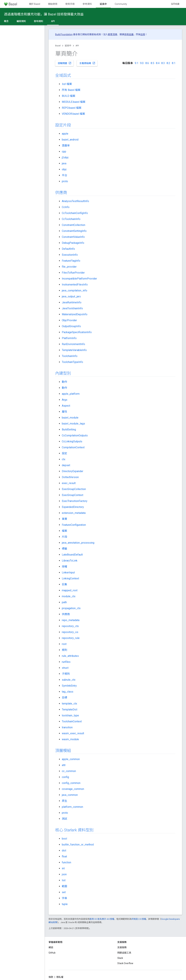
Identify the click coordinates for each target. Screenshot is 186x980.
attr (64, 765)
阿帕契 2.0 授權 (139, 919)
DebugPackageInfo (73, 243)
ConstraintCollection (74, 225)
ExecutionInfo (70, 255)
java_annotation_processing (78, 543)
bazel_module (70, 418)
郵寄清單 (113, 34)
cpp (64, 152)
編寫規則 (21, 21)
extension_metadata (74, 513)
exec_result (69, 483)
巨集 (64, 584)
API (77, 46)
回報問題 (65, 63)
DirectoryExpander (73, 471)
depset (66, 465)
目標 (64, 698)
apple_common (71, 759)
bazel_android (70, 140)
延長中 (68, 46)
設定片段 (63, 125)
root (64, 644)
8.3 (163, 63)
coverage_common (73, 789)
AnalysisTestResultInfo (75, 201)
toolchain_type (70, 715)
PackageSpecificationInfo (77, 332)
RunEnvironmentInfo (73, 344)
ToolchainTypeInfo (72, 362)
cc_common (69, 771)
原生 (64, 801)
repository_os (70, 632)
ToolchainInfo (70, 356)
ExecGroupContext (73, 495)
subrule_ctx (69, 680)
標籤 (64, 549)
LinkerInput (68, 572)
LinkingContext (70, 578)
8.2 (168, 63)
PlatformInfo (69, 338)
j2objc (65, 157)
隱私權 (60, 977)
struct (65, 668)
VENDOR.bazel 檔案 (73, 114)
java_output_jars (71, 296)
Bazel (58, 46)
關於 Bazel (35, 4)
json (64, 874)
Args (65, 400)
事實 (64, 519)
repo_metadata (71, 620)
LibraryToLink (70, 561)
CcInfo (66, 207)
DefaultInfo (68, 249)
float (64, 856)
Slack (120, 958)
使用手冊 (70, 4)
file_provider (69, 267)
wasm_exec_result (73, 733)
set (64, 892)
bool (64, 839)
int (63, 868)
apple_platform (71, 394)
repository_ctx (70, 626)
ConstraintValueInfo (73, 237)
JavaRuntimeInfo (72, 302)
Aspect (66, 406)
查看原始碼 (87, 63)
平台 (64, 175)
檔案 (64, 531)
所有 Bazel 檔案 (71, 90)
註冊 (143, 34)
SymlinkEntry (69, 686)
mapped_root (70, 590)
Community (121, 4)
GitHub (175, 4)
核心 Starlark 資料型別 (74, 830)
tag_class (68, 692)
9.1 (137, 63)
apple (65, 134)
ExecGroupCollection (74, 489)
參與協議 (129, 34)
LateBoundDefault (72, 555)
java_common (70, 795)
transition (67, 727)
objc (64, 169)
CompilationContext (73, 447)
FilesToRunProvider (73, 273)
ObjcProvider (69, 320)
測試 (64, 819)
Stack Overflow (125, 963)
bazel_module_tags (73, 424)
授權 (64, 567)
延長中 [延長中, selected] (103, 4)
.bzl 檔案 (67, 84)
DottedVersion (70, 477)
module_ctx (69, 596)
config (65, 777)
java (64, 163)
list (64, 880)
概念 (6, 21)
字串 (64, 898)
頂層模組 (63, 751)
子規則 (66, 674)
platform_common (72, 807)
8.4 (158, 63)
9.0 (142, 63)
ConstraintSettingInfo (74, 231)
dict (64, 851)
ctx (64, 459)
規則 (64, 650)
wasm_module (70, 739)
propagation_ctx (71, 608)
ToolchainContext (72, 721)
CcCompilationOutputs (75, 435)
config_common (71, 783)
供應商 (61, 193)
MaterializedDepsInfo (75, 314)
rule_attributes (70, 656)
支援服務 (122, 947)
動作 (64, 382)
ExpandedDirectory (73, 507)
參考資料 (87, 4)
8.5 (152, 63)
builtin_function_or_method (78, 845)
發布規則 (38, 21)
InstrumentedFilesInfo (75, 285)
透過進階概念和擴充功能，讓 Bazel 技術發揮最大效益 (44, 14)
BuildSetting (69, 430)
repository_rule (71, 638)
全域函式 (63, 75)
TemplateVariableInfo (74, 350)
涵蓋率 (66, 146)
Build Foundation (64, 34)
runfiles (66, 662)
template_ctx (69, 704)
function (66, 862)
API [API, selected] (53, 21)
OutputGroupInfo (71, 326)
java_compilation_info (75, 291)
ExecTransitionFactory (75, 501)
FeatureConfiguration (74, 525)
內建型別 (63, 373)
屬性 (64, 412)
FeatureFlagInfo (71, 261)
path (64, 602)
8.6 (147, 63)
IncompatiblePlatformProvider (79, 279)
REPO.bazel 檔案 (72, 108)
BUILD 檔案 (69, 96)
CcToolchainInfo (71, 219)
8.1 (174, 63)
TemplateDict (70, 710)
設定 (64, 453)
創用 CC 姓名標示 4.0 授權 (102, 919)
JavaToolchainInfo (72, 308)
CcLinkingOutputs (72, 441)
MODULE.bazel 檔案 (74, 102)
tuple (65, 904)
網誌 (51, 947)
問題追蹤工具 (124, 953)
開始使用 (53, 4)
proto (65, 181)
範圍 (64, 886)
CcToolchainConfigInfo (75, 213)
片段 (64, 537)
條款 (51, 977)
